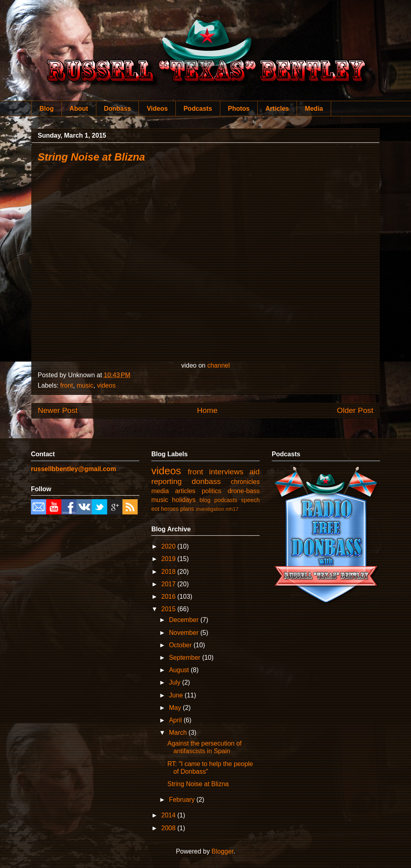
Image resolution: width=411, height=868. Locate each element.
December (185, 620)
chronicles (245, 482)
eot (155, 509)
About (79, 109)
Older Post (355, 410)
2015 (169, 609)
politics (211, 491)
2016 (169, 597)
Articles (277, 109)
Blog (47, 109)
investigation (210, 509)
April (176, 720)
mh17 (232, 509)
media (160, 491)
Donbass (118, 109)
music (85, 385)
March (179, 733)
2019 (169, 559)
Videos (157, 109)
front (67, 385)
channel (218, 365)
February (183, 800)
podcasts (226, 500)
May (176, 708)
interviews (226, 472)
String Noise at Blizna (91, 157)
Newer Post (58, 410)
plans (187, 509)
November (185, 633)
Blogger (222, 851)
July (176, 682)
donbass (207, 481)
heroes (170, 509)
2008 (169, 828)
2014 (169, 815)
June (177, 695)
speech (250, 500)
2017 (169, 584)
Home (207, 410)
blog (205, 500)
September (186, 658)
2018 (169, 572)
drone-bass (244, 491)
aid (254, 472)
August (180, 670)
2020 (169, 546)
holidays (184, 500)
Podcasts (198, 109)
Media (314, 109)
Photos (239, 109)
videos (106, 385)
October (181, 645)
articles (185, 491)
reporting (167, 481)
